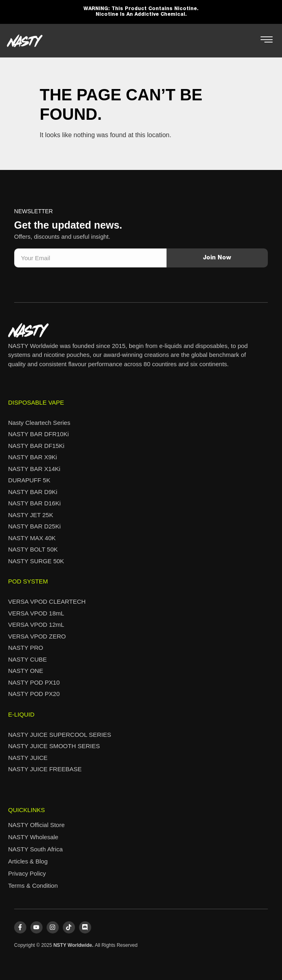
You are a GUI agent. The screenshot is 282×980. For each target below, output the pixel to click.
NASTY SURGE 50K (36, 561)
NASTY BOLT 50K (33, 549)
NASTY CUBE (28, 659)
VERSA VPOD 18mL (36, 613)
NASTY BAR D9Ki (33, 492)
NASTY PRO (26, 648)
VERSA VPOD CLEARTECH (47, 601)
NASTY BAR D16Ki (34, 503)
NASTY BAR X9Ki (33, 457)
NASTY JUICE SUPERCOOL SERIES (60, 735)
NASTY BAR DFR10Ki (38, 434)
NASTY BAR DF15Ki (36, 446)
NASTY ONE (26, 671)
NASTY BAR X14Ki (34, 469)
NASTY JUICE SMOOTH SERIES (54, 746)
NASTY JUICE (28, 758)
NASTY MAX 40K (32, 538)
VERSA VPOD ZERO (37, 636)
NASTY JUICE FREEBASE (45, 769)
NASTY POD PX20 (34, 694)
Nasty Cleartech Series (39, 423)
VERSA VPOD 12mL (36, 625)
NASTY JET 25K (31, 515)
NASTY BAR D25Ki (34, 526)
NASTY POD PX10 (34, 682)
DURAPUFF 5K (29, 480)
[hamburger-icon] (266, 41)
